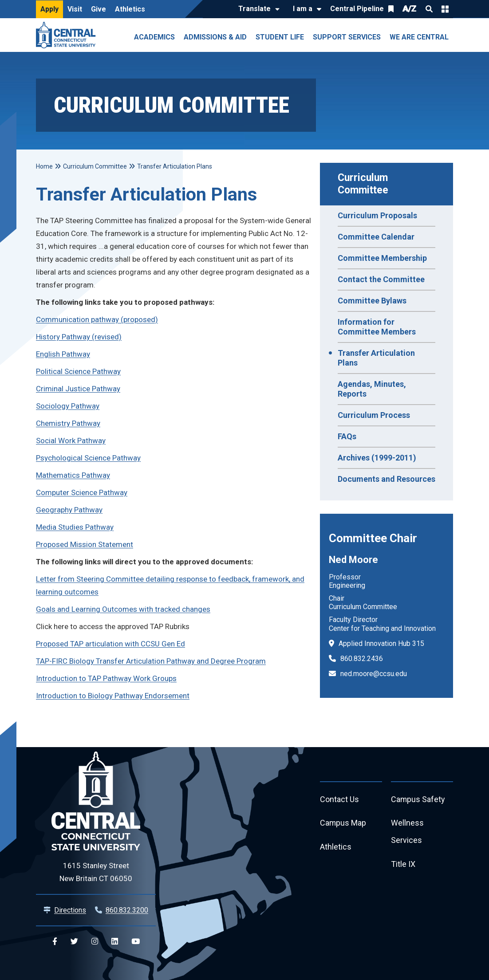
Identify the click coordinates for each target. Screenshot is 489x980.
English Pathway (63, 354)
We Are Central (419, 37)
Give (99, 9)
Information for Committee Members (377, 327)
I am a (303, 9)
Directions (70, 910)
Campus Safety (418, 800)
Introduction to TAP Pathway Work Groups (106, 678)
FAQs (347, 436)
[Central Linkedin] (115, 942)
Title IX (403, 865)
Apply (49, 9)
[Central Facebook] (55, 942)
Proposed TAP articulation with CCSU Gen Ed (110, 644)
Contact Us (339, 800)
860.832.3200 (127, 910)
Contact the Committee (381, 279)
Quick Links (445, 9)
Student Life (280, 37)
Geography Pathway (69, 510)
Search (429, 9)
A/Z (410, 9)
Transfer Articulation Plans (376, 358)
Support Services (347, 37)
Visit (75, 9)
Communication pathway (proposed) (97, 319)
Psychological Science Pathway (88, 458)
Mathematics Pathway (73, 475)
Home (44, 166)
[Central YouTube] (136, 942)
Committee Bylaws (372, 301)
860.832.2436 (362, 659)
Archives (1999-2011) (377, 458)
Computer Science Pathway (82, 492)
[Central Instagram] (95, 942)
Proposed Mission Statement (85, 544)
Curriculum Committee (364, 184)
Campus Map (343, 824)
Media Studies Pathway (75, 527)
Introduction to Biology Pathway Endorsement (113, 696)
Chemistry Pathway (68, 423)
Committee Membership (382, 258)
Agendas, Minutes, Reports (372, 389)
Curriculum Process (374, 415)
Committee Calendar (376, 237)
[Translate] (257, 9)
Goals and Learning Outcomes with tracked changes (123, 609)
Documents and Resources (386, 479)
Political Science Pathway (78, 371)
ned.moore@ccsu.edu (374, 674)
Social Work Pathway (71, 441)
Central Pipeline (357, 9)
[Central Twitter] (74, 942)
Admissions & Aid (215, 37)
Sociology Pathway (68, 406)
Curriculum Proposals (377, 215)
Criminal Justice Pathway (78, 389)
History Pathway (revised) (79, 337)
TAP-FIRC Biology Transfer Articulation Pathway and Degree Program (151, 661)
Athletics (130, 9)
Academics (154, 37)
